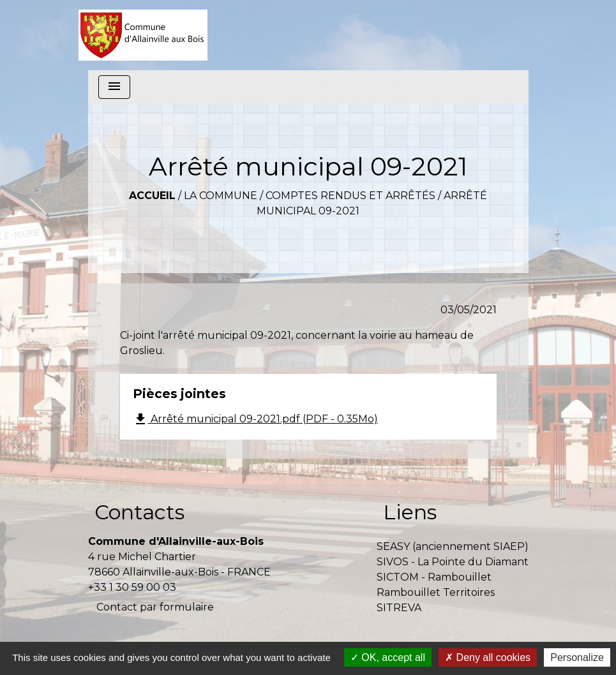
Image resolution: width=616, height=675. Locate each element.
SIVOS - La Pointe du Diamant (453, 562)
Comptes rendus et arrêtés (350, 196)
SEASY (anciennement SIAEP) (453, 546)
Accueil (152, 196)
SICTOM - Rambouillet (434, 577)
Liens (410, 512)
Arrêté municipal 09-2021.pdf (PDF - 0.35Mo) (255, 419)
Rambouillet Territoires (436, 592)
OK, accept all (388, 657)
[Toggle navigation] (114, 87)
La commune (221, 196)
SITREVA (399, 608)
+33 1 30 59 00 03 (132, 587)
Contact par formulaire (155, 607)
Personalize (577, 657)
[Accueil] (143, 35)
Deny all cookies (488, 657)
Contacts (139, 512)
